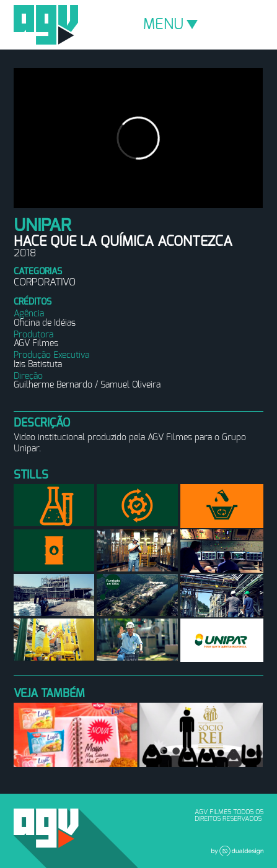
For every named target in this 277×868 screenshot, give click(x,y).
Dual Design (237, 851)
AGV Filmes (46, 25)
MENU (170, 25)
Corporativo (45, 282)
